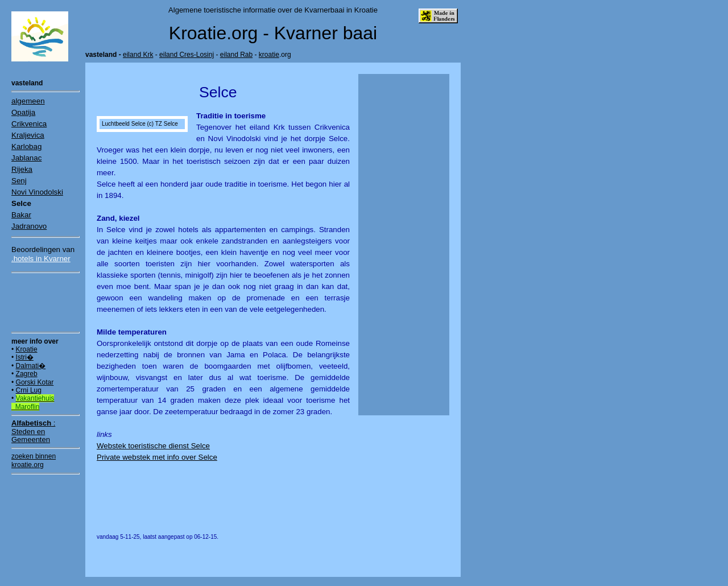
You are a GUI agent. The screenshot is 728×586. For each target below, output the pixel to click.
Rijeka (22, 169)
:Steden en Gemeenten (33, 431)
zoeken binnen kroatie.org (34, 460)
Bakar (21, 215)
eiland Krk (138, 55)
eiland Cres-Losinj (187, 55)
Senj (19, 181)
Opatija (23, 112)
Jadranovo (29, 226)
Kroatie (27, 349)
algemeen (28, 101)
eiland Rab (236, 55)
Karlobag (26, 146)
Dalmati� (31, 366)
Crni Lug (29, 390)
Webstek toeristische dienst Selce (153, 446)
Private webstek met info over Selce (157, 457)
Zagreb (27, 374)
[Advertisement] (45, 302)
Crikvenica (29, 124)
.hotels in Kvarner (41, 259)
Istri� (25, 357)
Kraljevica (28, 135)
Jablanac (26, 158)
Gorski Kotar (35, 382)
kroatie (269, 55)
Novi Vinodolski (37, 192)
